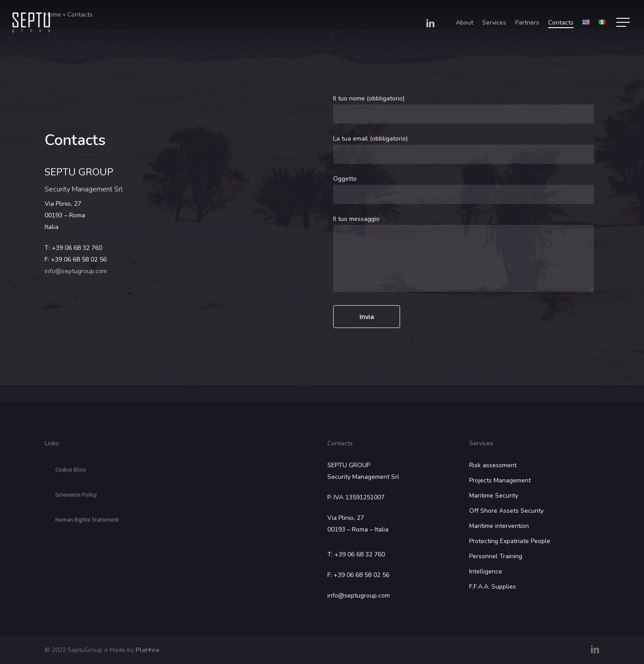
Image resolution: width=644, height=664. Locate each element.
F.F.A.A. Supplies (493, 587)
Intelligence (486, 571)
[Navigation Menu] (624, 23)
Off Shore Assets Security (506, 511)
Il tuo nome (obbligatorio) (464, 109)
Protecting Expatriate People (510, 541)
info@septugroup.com (76, 271)
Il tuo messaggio (464, 255)
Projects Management (500, 480)
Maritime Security (494, 496)
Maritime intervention (499, 526)
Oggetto (464, 189)
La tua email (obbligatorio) (464, 149)
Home (53, 15)
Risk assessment (493, 465)
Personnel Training (496, 556)
